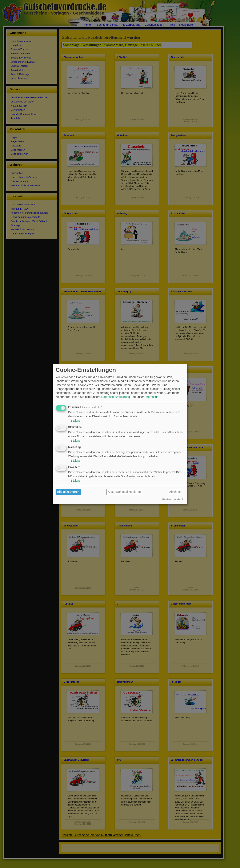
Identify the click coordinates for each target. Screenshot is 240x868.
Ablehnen (175, 492)
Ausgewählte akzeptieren (124, 492)
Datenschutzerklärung (116, 397)
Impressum (152, 397)
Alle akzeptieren (68, 492)
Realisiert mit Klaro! (173, 499)
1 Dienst (75, 421)
